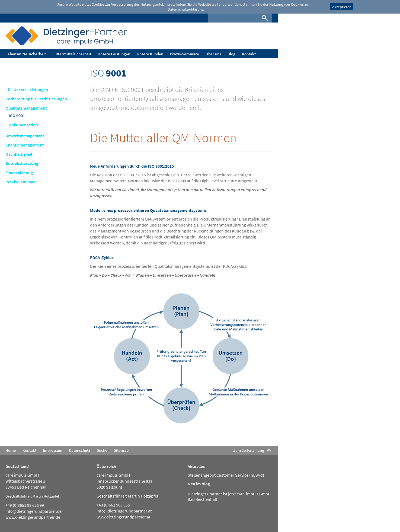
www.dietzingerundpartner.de (33, 517)
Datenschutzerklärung (186, 9)
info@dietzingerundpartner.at (124, 511)
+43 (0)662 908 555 (113, 505)
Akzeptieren (342, 7)
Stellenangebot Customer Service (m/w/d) (226, 475)
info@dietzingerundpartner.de (33, 511)
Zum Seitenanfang (249, 450)
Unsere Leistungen (31, 90)
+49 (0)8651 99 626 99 (25, 505)
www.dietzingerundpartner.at (123, 517)
